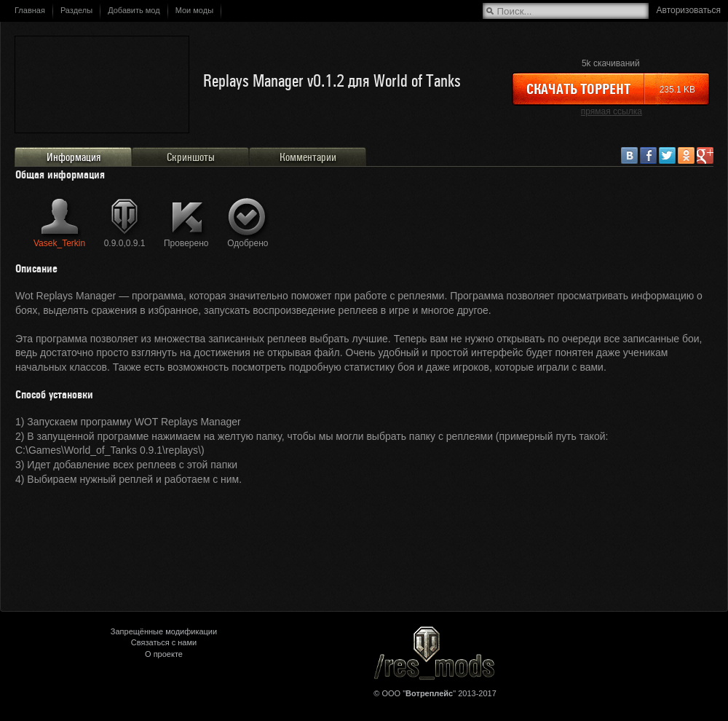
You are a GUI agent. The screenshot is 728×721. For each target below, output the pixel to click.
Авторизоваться (689, 10)
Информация (74, 157)
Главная (30, 10)
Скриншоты (191, 157)
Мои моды (194, 10)
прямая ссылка (612, 111)
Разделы (76, 10)
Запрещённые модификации (164, 631)
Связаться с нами (164, 642)
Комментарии (308, 157)
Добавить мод (134, 10)
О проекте (164, 654)
